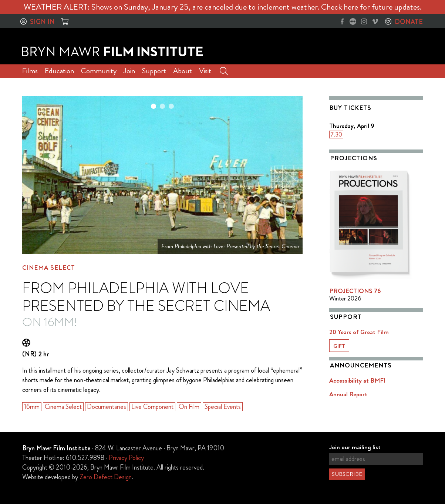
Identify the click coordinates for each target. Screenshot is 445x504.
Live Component (152, 407)
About (183, 71)
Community (99, 71)
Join (129, 71)
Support (154, 71)
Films (30, 71)
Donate (409, 22)
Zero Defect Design (106, 477)
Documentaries (107, 407)
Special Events (223, 407)
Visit (205, 71)
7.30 (336, 135)
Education (59, 71)
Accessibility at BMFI (357, 380)
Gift (339, 346)
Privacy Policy (126, 458)
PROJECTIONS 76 (355, 291)
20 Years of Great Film (359, 332)
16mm (32, 407)
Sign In (42, 22)
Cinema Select (49, 268)
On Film (189, 407)
